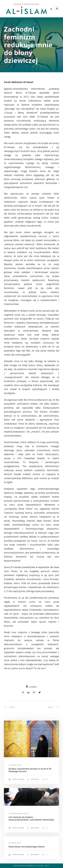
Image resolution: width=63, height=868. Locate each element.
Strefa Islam (18, 779)
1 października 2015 (19, 814)
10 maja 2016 (15, 765)
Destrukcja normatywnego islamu (27, 847)
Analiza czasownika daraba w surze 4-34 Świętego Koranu (30, 770)
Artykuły (35, 779)
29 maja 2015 (15, 843)
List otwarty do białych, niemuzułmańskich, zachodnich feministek (31, 818)
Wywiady (35, 854)
